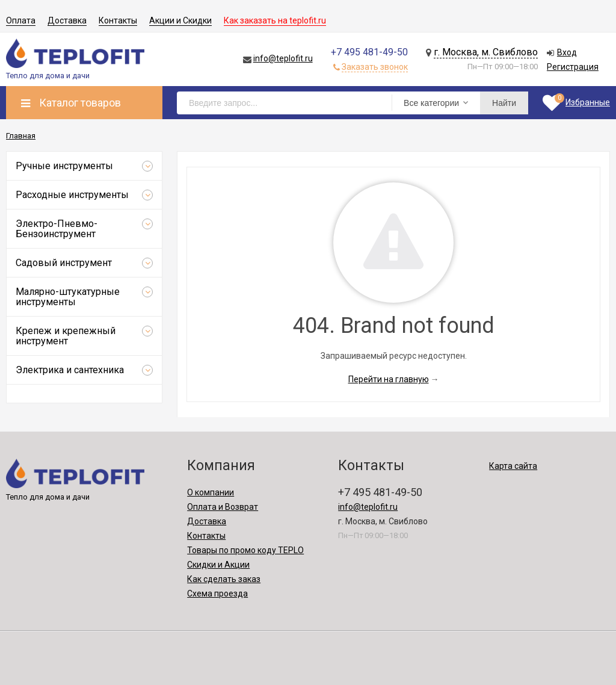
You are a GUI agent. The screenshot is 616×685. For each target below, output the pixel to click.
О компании (211, 492)
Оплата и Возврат (223, 507)
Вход (567, 52)
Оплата (21, 20)
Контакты (118, 20)
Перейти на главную (389, 379)
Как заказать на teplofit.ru (275, 20)
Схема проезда (217, 594)
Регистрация (573, 67)
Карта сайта (513, 466)
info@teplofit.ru (283, 58)
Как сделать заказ (224, 579)
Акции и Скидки (180, 20)
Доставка (67, 20)
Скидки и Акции (218, 565)
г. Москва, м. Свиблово (486, 52)
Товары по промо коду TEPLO (245, 550)
